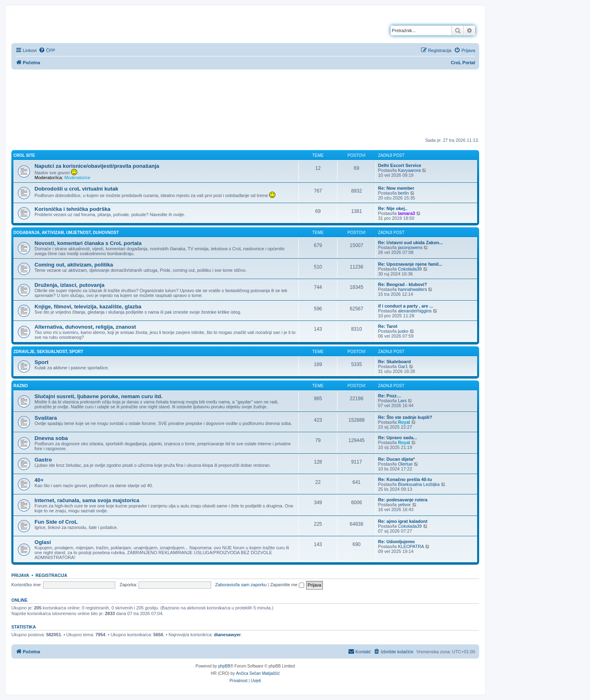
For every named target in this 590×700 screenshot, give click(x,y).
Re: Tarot (388, 326)
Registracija (51, 575)
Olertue (405, 464)
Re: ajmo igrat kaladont (403, 521)
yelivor (404, 505)
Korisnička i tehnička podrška (72, 209)
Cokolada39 (410, 269)
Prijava (20, 575)
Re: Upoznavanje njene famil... (410, 264)
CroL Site (24, 155)
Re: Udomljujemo (396, 542)
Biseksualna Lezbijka (419, 484)
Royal (404, 422)
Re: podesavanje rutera (403, 500)
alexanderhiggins (415, 311)
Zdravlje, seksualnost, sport (48, 352)
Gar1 (403, 366)
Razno (21, 386)
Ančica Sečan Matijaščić (258, 673)
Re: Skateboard (394, 362)
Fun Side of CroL (56, 522)
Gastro (43, 460)
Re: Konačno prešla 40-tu (405, 479)
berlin (403, 193)
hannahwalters (413, 289)
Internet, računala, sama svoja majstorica (87, 500)
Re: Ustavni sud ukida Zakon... (411, 243)
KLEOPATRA (411, 546)
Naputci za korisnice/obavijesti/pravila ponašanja (97, 166)
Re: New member (396, 188)
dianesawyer (227, 635)
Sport (41, 362)
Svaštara (46, 418)
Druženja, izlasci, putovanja (69, 285)
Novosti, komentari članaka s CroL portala (88, 243)
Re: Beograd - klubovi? (402, 284)
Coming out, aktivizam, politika (74, 265)
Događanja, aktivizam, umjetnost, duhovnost (66, 233)
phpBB (224, 666)
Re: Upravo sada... (398, 438)
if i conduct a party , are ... (406, 306)
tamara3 (406, 213)
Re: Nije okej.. (393, 208)
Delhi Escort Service (400, 165)
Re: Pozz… (390, 396)
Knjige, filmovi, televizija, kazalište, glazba (88, 307)
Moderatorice (77, 178)
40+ (39, 480)
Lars (402, 401)
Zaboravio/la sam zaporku (241, 585)
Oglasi (43, 542)
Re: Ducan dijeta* (396, 459)
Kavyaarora (409, 170)
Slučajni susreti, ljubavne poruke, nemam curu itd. (98, 396)
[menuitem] (47, 50)
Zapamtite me (287, 585)
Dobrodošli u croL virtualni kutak (76, 189)
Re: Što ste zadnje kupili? (405, 417)
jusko (403, 331)
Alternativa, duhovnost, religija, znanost (85, 327)
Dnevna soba (51, 438)
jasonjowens (410, 247)
